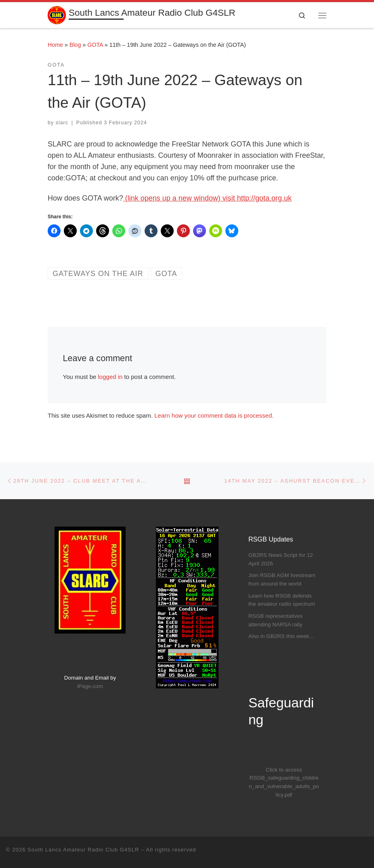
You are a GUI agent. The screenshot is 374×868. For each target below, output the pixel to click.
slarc (62, 123)
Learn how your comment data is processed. (214, 415)
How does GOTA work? (85, 198)
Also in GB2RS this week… (282, 636)
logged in (110, 377)
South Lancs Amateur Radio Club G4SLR (83, 850)
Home (55, 45)
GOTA (95, 45)
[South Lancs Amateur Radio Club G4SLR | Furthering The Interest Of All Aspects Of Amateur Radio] (57, 14)
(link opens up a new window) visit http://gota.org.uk (207, 198)
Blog (75, 45)
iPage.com (90, 686)
